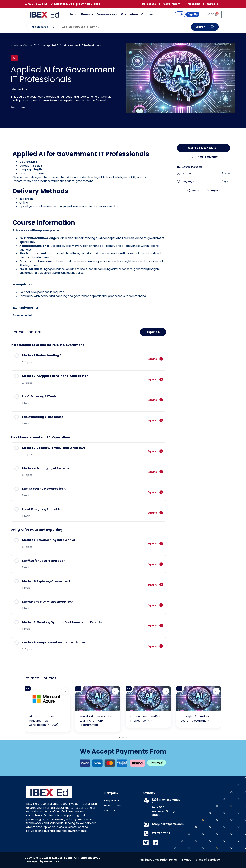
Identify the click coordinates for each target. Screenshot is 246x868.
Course (28, 45)
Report (213, 191)
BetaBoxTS (52, 862)
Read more (18, 107)
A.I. (39, 45)
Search (205, 27)
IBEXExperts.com (61, 858)
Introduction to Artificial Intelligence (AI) (146, 719)
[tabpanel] (89, 234)
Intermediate (19, 89)
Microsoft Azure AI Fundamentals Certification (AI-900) (44, 721)
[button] (120, 738)
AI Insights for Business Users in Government (196, 719)
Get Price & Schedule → (204, 148)
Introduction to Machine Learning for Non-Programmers (96, 721)
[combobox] (44, 27)
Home (14, 45)
